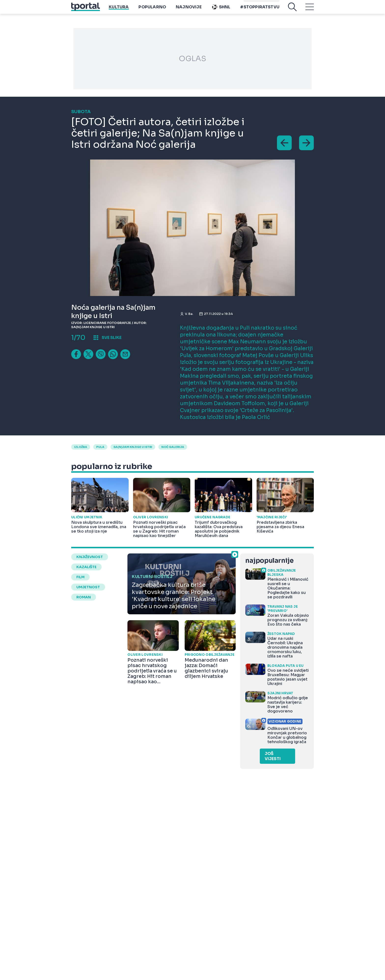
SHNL (221, 10)
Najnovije (189, 10)
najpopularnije (269, 561)
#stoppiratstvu (260, 10)
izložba (81, 447)
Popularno (152, 10)
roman (84, 597)
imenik (252, 3)
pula (100, 447)
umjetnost (88, 587)
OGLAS (192, 59)
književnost (90, 557)
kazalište (86, 567)
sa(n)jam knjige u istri (133, 447)
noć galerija (173, 447)
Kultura (119, 10)
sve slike (112, 338)
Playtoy (270, 3)
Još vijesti (273, 756)
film (80, 577)
